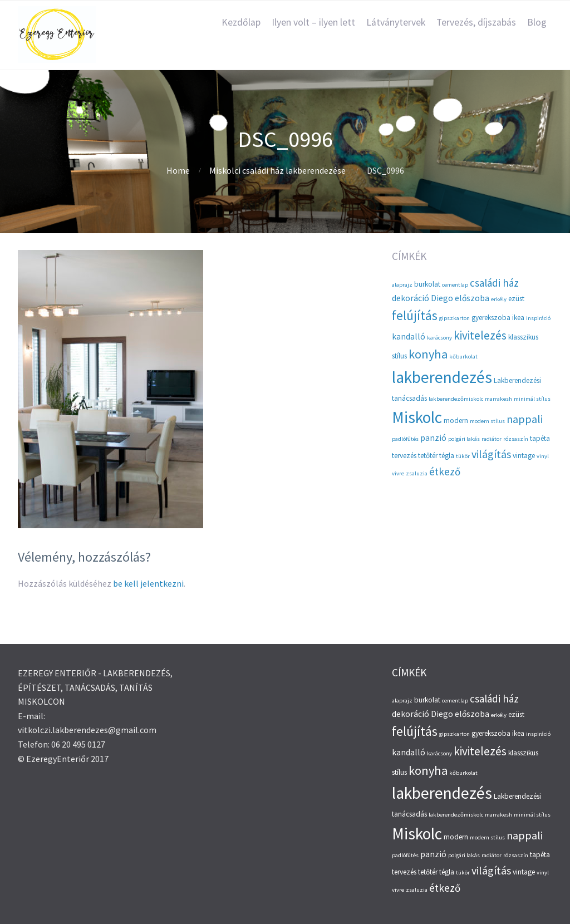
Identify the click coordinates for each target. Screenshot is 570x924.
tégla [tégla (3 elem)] (447, 456)
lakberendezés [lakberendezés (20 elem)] (442, 377)
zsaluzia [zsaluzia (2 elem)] (417, 473)
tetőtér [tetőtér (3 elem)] (428, 456)
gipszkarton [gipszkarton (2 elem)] (454, 318)
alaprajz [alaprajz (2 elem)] (402, 285)
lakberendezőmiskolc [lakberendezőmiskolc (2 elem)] (456, 399)
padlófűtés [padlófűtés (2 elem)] (405, 439)
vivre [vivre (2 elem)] (398, 473)
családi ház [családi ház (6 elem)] (494, 283)
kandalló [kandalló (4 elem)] (409, 336)
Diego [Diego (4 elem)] (442, 298)
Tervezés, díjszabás (476, 22)
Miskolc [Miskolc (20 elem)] (417, 417)
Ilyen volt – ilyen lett (313, 22)
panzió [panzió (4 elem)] (433, 438)
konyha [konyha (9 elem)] (428, 354)
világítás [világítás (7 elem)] (491, 454)
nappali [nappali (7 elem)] (525, 419)
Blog (537, 22)
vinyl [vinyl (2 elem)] (543, 456)
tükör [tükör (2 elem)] (463, 456)
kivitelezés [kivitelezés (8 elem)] (480, 335)
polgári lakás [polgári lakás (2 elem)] (464, 439)
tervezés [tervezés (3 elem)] (404, 456)
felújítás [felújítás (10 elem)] (415, 315)
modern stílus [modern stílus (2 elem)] (487, 421)
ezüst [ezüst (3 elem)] (516, 299)
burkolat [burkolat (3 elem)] (427, 284)
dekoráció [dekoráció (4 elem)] (411, 298)
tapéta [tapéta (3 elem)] (540, 438)
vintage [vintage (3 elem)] (524, 456)
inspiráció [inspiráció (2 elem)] (538, 318)
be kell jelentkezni (148, 583)
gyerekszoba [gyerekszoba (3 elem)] (491, 318)
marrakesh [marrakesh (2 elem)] (498, 399)
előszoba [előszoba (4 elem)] (472, 298)
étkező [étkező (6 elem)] (445, 471)
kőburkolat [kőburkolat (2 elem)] (463, 357)
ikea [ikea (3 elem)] (518, 318)
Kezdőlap (241, 22)
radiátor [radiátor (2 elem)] (492, 439)
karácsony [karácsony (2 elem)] (439, 338)
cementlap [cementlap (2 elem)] (455, 285)
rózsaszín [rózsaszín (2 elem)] (516, 439)
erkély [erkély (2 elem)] (499, 299)
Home (178, 170)
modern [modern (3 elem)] (456, 421)
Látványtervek (396, 22)
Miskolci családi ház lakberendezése (277, 170)
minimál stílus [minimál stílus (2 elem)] (532, 399)
